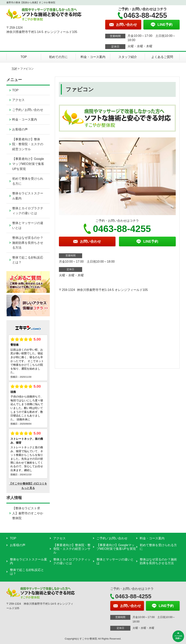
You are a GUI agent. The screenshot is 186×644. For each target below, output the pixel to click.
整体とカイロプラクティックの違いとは (28, 211)
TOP (24, 57)
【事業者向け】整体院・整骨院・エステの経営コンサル (28, 144)
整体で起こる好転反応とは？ (28, 260)
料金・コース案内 (93, 57)
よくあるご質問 (162, 57)
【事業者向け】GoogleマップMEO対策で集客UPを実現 (28, 164)
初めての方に (58, 57)
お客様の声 (20, 129)
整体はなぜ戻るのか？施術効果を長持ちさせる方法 (28, 243)
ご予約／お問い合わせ (28, 110)
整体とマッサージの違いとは (28, 225)
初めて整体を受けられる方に (28, 181)
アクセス (18, 100)
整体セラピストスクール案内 (28, 196)
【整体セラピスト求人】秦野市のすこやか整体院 (28, 513)
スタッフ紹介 (128, 57)
